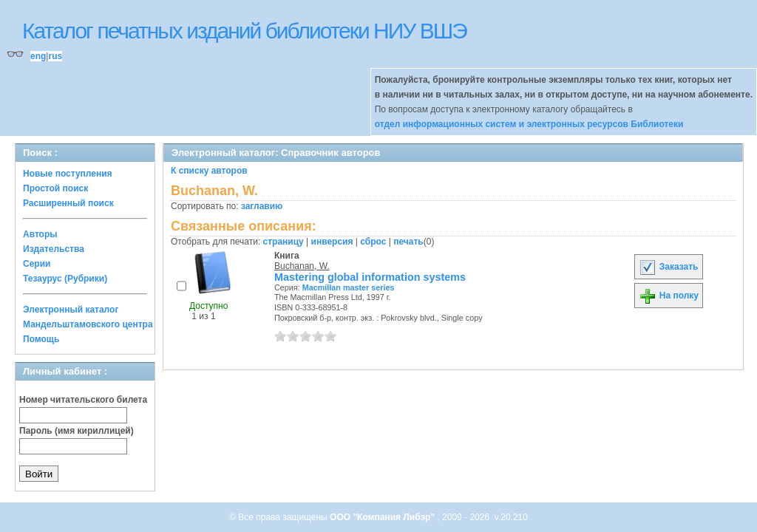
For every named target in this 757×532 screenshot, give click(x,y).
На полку (669, 296)
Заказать (668, 267)
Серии (37, 264)
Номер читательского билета (83, 400)
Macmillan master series (349, 287)
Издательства (54, 249)
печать (408, 242)
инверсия (332, 242)
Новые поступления (68, 174)
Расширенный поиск (68, 203)
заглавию (262, 206)
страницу (284, 242)
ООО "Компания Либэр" (383, 517)
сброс (373, 242)
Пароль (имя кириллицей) (77, 431)
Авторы (40, 234)
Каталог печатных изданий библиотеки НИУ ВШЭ (244, 31)
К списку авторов (209, 171)
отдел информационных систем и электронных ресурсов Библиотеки (529, 124)
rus (55, 56)
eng (38, 56)
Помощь (41, 339)
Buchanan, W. (302, 266)
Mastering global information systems (370, 277)
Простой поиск (55, 188)
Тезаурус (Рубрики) (65, 279)
